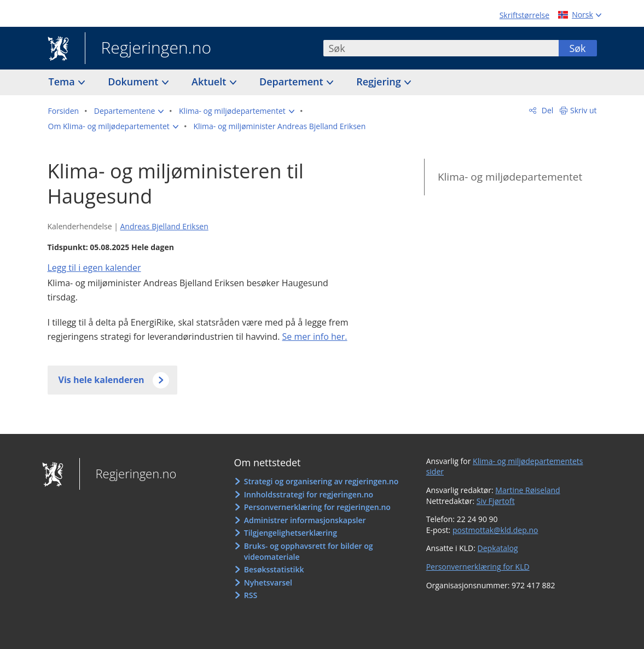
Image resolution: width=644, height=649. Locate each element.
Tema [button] (63, 82)
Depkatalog (498, 548)
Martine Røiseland (527, 490)
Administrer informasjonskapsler (305, 520)
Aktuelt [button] (210, 82)
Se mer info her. (315, 337)
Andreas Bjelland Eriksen (164, 226)
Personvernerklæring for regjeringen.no (317, 507)
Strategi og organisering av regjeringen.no (321, 481)
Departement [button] (292, 82)
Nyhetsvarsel (268, 583)
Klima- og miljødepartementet (510, 177)
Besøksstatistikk (274, 569)
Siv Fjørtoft (496, 501)
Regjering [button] (380, 82)
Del (546, 110)
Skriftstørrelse (524, 15)
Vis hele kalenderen (101, 380)
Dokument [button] (134, 82)
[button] (129, 111)
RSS (251, 595)
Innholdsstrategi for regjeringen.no (309, 494)
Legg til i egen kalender (94, 268)
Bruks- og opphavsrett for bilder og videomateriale (309, 551)
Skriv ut (584, 110)
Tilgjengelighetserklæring (291, 533)
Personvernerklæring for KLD (478, 567)
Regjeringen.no (148, 49)
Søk (577, 48)
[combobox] (441, 48)
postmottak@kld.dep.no (495, 530)
